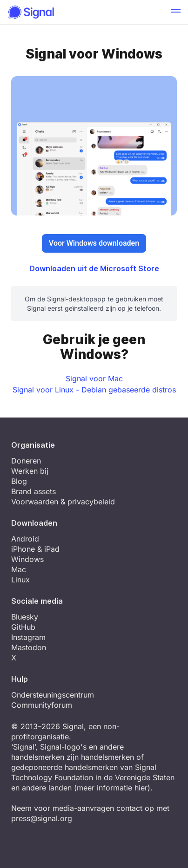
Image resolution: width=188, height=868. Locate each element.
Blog (19, 481)
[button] (176, 12)
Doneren (26, 461)
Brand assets (34, 491)
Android (25, 539)
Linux (20, 580)
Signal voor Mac (94, 379)
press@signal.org (42, 818)
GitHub (23, 627)
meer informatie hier (112, 788)
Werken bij (30, 471)
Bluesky (25, 617)
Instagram (28, 637)
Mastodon (29, 647)
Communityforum (42, 705)
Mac (19, 569)
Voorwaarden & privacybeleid (63, 502)
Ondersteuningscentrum (53, 695)
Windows (27, 559)
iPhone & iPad (35, 549)
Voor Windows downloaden (94, 243)
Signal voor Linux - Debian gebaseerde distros (94, 390)
